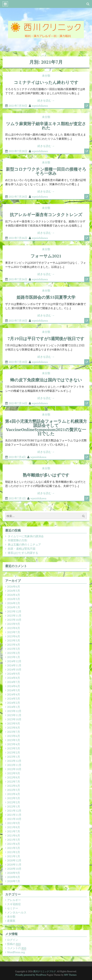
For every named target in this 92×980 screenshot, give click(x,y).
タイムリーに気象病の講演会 (26, 536)
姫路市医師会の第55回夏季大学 (46, 297)
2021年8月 (14, 827)
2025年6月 (14, 636)
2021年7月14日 (18, 403)
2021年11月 (14, 815)
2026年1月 (14, 607)
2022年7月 (14, 782)
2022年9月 (14, 773)
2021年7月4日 (17, 457)
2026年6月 (14, 586)
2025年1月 (14, 657)
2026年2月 (14, 603)
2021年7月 (14, 831)
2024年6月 (14, 686)
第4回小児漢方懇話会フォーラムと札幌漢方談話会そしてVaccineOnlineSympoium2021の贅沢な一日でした (46, 427)
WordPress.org (16, 952)
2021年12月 (14, 811)
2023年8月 (14, 728)
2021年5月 (14, 840)
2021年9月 (14, 823)
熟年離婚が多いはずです (46, 475)
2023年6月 (14, 736)
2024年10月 (14, 669)
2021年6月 (14, 835)
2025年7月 (14, 632)
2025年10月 (14, 620)
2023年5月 (14, 740)
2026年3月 (14, 599)
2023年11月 (14, 715)
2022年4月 (14, 794)
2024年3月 (14, 699)
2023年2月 (14, 752)
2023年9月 (14, 723)
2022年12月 (14, 761)
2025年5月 (14, 640)
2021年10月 (14, 819)
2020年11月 (14, 865)
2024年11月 (14, 665)
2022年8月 (14, 777)
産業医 (11, 921)
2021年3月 (14, 848)
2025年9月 (14, 624)
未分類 (46, 76)
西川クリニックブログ (45, 971)
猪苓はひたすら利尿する (23, 553)
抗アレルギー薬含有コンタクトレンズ (46, 215)
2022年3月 (14, 798)
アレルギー (14, 900)
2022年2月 (14, 802)
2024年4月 (14, 694)
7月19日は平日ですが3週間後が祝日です (46, 339)
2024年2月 (14, 703)
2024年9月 (14, 674)
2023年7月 (14, 732)
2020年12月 (14, 860)
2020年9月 (14, 873)
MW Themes (70, 975)
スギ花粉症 (14, 904)
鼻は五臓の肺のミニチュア (24, 544)
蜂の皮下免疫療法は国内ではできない (46, 380)
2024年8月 (14, 678)
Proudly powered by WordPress (31, 975)
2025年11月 (14, 616)
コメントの (17, 948)
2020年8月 (14, 877)
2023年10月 (14, 719)
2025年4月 (14, 645)
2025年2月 (14, 653)
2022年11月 (14, 765)
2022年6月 (14, 786)
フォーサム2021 (46, 256)
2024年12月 (14, 661)
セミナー (13, 908)
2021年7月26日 (18, 238)
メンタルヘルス (17, 912)
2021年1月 (14, 856)
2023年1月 (14, 757)
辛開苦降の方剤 (17, 540)
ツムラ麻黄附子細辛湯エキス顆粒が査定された (46, 126)
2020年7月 (14, 881)
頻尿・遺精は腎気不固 (22, 549)
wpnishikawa (40, 106)
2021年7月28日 (18, 151)
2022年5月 (14, 790)
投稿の (14, 944)
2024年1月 (14, 707)
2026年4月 (14, 595)
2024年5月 (14, 690)
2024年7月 (14, 682)
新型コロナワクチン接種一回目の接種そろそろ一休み (46, 171)
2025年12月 (14, 611)
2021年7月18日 (18, 321)
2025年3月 (14, 649)
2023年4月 (14, 744)
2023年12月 (14, 711)
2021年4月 (14, 844)
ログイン (13, 940)
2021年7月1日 (17, 498)
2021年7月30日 (18, 106)
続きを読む (46, 100)
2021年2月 (14, 852)
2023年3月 (14, 748)
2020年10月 (14, 869)
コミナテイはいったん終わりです (46, 82)
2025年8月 (14, 628)
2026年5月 (14, 591)
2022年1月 (14, 806)
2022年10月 (14, 769)
